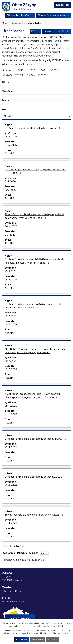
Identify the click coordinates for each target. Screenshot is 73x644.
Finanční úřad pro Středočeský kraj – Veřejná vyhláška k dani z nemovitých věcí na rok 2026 (35, 216)
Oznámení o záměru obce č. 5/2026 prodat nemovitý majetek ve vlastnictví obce (33, 306)
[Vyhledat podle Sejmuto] (36, 107)
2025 (32, 75)
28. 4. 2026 (11, 406)
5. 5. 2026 (10, 181)
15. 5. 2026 (11, 414)
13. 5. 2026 (11, 137)
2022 (55, 70)
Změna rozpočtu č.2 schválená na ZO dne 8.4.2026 (34, 515)
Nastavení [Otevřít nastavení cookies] (53, 639)
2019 (21, 70)
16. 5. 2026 (11, 280)
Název (6, 82)
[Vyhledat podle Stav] (36, 116)
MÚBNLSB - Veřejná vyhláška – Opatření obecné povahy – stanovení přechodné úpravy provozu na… (36, 351)
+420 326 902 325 (13, 591)
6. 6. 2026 (10, 190)
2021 (44, 70)
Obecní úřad (17, 23)
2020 (32, 70)
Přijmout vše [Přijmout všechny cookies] (22, 639)
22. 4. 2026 (11, 447)
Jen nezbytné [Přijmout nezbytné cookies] (38, 639)
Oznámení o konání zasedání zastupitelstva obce (33, 128)
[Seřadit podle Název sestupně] (11, 82)
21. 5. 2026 (11, 145)
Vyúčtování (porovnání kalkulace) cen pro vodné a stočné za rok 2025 (35, 171)
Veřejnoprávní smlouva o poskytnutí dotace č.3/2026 (36, 477)
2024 (20, 75)
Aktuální (9, 153)
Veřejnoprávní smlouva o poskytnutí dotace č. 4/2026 (36, 439)
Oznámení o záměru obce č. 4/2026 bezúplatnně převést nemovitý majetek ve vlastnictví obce (35, 261)
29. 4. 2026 (11, 271)
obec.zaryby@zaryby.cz (15, 602)
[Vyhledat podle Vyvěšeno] (36, 97)
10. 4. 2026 (11, 523)
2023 (9, 75)
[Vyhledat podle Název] (36, 87)
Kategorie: (8, 70)
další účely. (59, 626)
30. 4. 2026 (11, 226)
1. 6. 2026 (10, 235)
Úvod (5, 23)
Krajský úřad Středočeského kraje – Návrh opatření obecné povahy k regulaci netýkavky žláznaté (32, 396)
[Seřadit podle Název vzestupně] (11, 81)
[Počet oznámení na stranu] (45, 553)
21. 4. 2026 (11, 485)
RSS (35, 31)
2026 (43, 75)
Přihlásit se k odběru (56, 31)
